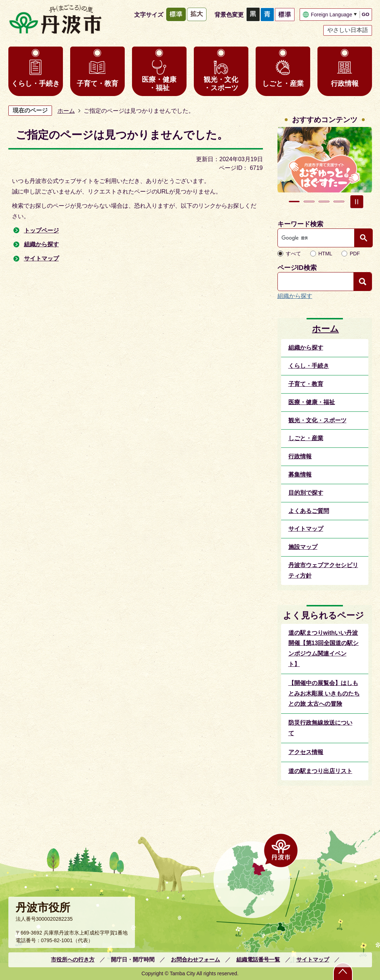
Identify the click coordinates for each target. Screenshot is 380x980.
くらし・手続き (35, 83)
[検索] (318, 238)
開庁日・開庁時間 (133, 959)
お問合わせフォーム (195, 959)
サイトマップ (41, 258)
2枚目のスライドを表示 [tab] (309, 202)
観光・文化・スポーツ (221, 84)
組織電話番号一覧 (258, 959)
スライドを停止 (357, 202)
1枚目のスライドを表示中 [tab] (294, 202)
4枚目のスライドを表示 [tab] (339, 202)
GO (366, 14)
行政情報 (345, 83)
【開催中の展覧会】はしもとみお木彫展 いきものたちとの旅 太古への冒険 (324, 694)
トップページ (41, 230)
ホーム (66, 111)
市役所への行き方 (73, 959)
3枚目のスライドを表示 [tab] (324, 202)
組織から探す (41, 244)
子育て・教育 (97, 83)
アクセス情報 (306, 752)
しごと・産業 (283, 83)
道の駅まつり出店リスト (320, 771)
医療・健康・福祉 (159, 84)
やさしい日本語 (348, 30)
